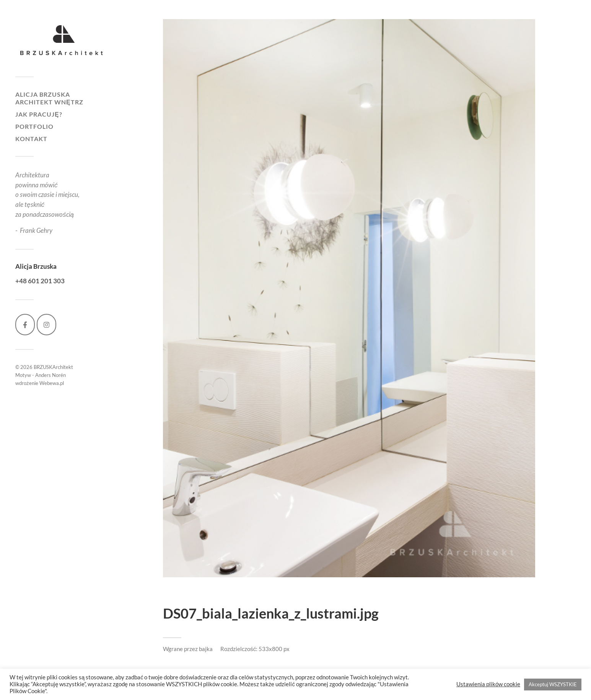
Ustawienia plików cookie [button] (488, 684)
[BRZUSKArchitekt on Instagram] (46, 324)
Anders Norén (50, 375)
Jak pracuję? (39, 114)
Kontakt (31, 139)
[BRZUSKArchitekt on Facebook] (25, 324)
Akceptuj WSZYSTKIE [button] (553, 684)
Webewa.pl (52, 383)
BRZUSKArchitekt (53, 367)
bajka (206, 649)
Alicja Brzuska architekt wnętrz (49, 98)
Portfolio (34, 126)
